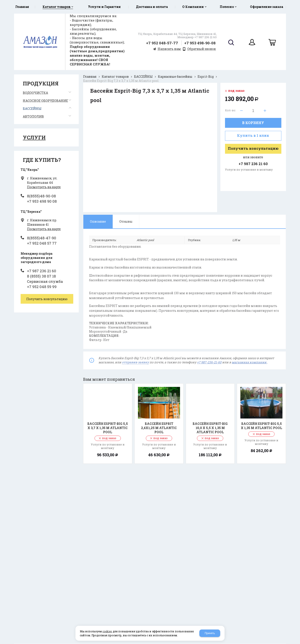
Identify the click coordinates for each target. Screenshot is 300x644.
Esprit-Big (206, 77)
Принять (210, 633)
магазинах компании (249, 362)
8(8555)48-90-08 (41, 196)
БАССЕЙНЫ (143, 77)
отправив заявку (135, 362)
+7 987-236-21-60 (209, 362)
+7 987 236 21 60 (42, 271)
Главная (90, 77)
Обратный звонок (202, 49)
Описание (98, 221)
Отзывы (126, 221)
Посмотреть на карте (44, 187)
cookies (107, 631)
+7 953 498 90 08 (42, 201)
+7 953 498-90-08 (200, 43)
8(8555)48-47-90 (42, 238)
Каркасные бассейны (175, 77)
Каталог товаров (115, 77)
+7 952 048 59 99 (42, 287)
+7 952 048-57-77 (162, 43)
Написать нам (169, 49)
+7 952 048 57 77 (42, 243)
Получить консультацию (253, 148)
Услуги (34, 137)
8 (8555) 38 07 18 (41, 276)
